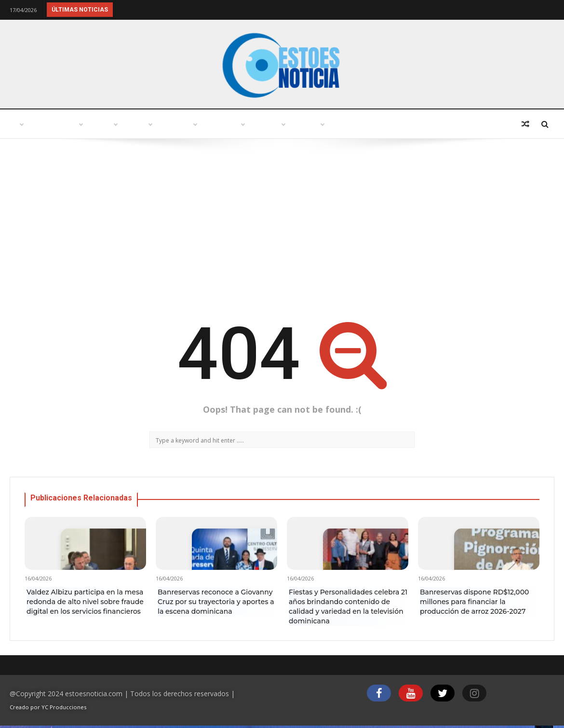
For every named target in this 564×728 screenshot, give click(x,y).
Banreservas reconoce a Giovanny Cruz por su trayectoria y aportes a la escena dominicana (216, 602)
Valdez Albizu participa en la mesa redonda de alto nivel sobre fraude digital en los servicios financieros (85, 602)
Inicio (31, 124)
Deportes (476, 124)
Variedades (281, 124)
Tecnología (349, 124)
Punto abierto (94, 124)
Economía (415, 124)
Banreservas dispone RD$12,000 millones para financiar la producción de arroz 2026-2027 (474, 602)
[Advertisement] (282, 226)
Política (219, 124)
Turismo (163, 124)
